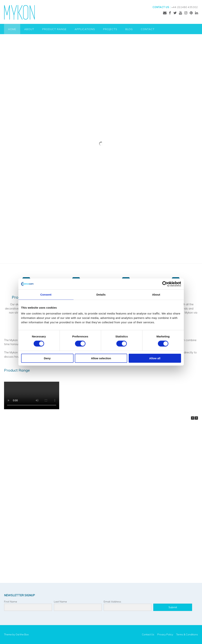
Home (12, 29)
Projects (110, 29)
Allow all (155, 358)
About (29, 29)
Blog (129, 29)
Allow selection (101, 358)
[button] (196, 418)
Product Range (54, 29)
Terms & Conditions (187, 635)
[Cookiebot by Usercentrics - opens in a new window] (165, 284)
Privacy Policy (165, 635)
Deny (47, 358)
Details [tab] (101, 295)
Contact (148, 29)
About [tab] (156, 295)
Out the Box (22, 634)
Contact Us (148, 635)
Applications (85, 29)
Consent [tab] (46, 295)
